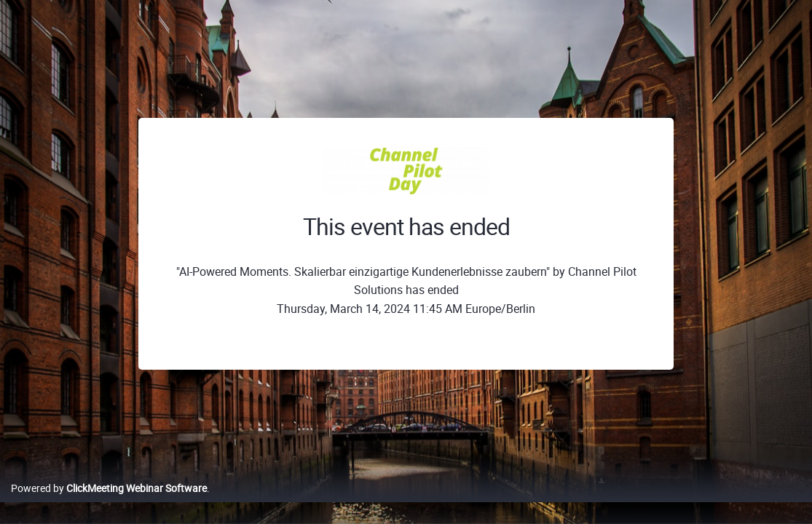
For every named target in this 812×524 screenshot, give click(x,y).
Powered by (109, 503)
